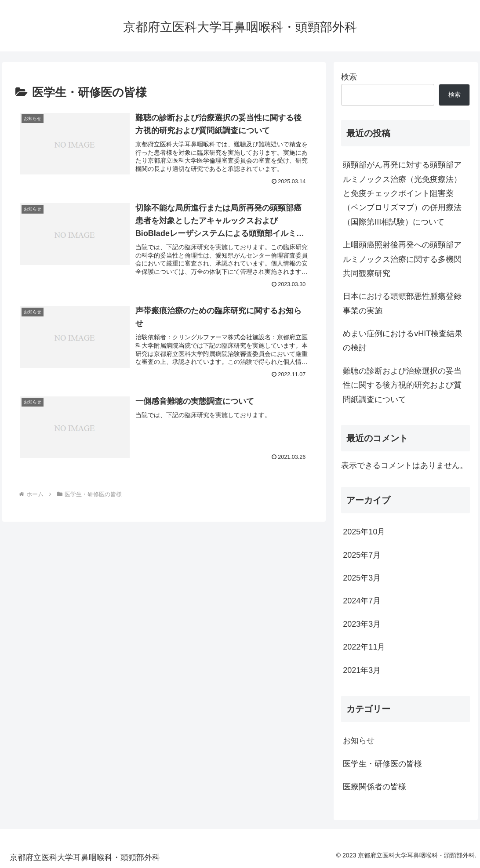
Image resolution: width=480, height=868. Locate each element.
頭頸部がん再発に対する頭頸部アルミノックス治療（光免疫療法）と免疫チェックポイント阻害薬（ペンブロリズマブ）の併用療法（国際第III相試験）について (402, 193)
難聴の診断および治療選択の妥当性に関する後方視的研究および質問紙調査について (402, 385)
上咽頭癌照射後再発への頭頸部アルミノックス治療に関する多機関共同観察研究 (402, 259)
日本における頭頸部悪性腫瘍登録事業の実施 (402, 303)
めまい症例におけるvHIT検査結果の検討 (403, 341)
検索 (349, 77)
